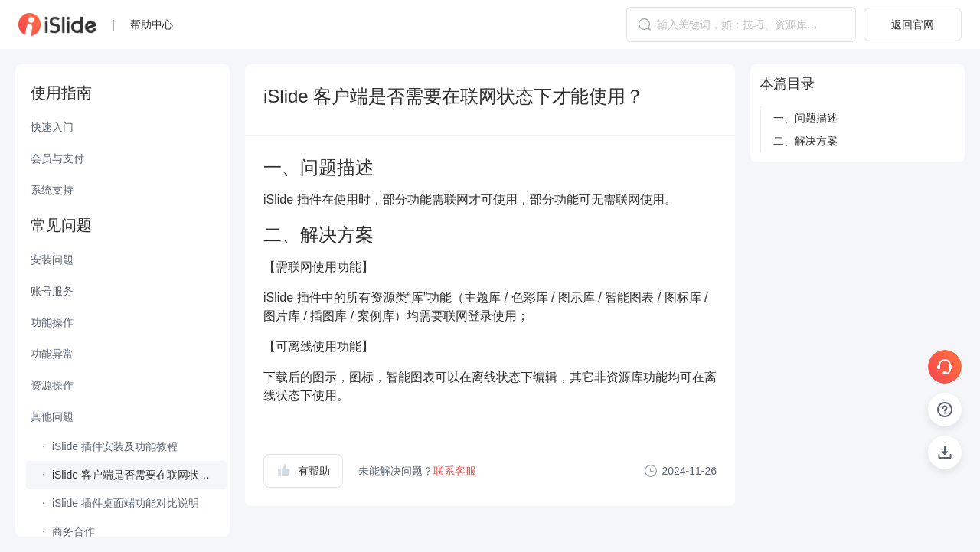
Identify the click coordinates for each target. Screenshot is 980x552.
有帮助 (303, 470)
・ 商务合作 (67, 531)
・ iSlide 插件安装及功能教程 (108, 446)
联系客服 (455, 471)
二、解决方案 (805, 141)
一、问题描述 (805, 118)
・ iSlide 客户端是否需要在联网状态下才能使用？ (132, 475)
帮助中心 (152, 24)
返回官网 (913, 24)
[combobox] (741, 24)
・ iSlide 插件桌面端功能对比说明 (119, 503)
